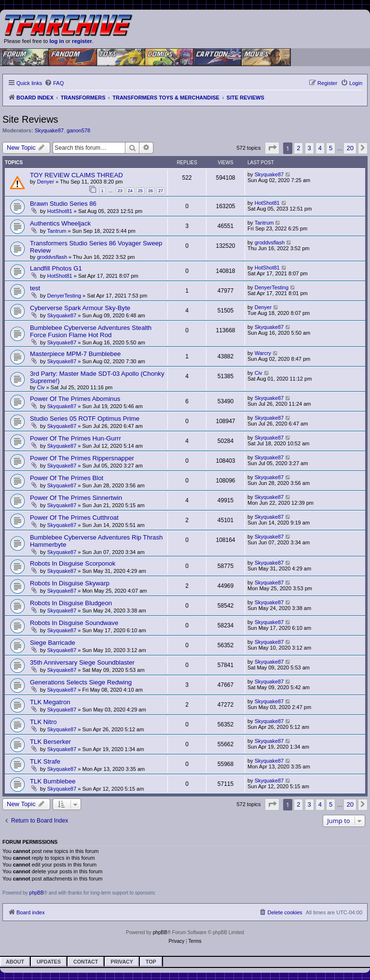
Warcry (263, 353)
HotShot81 (60, 211)
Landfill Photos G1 (56, 268)
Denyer (46, 182)
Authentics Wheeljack (60, 223)
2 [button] (298, 148)
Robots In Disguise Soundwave (74, 623)
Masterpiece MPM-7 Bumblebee (75, 354)
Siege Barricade (53, 643)
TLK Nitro (43, 722)
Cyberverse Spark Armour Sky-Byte (80, 308)
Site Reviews (30, 119)
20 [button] (350, 148)
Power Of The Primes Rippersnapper (82, 458)
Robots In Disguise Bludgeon (71, 603)
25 (140, 191)
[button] (272, 148)
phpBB (37, 893)
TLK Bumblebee (53, 781)
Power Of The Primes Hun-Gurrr (75, 438)
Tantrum (57, 231)
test (35, 288)
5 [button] (331, 148)
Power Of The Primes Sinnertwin (76, 498)
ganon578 (78, 130)
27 (161, 191)
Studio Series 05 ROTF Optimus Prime (85, 419)
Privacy (122, 962)
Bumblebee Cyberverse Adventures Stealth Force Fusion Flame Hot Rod (91, 331)
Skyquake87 (49, 130)
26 (151, 191)
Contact (86, 962)
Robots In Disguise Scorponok (73, 563)
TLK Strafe (45, 761)
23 (120, 191)
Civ (41, 387)
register (82, 41)
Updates (49, 962)
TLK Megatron (50, 702)
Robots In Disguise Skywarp (70, 583)
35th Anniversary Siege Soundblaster (82, 662)
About (15, 962)
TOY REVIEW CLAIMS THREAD (76, 175)
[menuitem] (54, 83)
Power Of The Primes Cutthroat (74, 518)
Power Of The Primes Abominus (75, 399)
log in (56, 41)
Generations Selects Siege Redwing (81, 682)
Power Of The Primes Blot (67, 478)
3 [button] (309, 148)
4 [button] (320, 148)
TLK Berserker (50, 742)
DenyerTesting (64, 296)
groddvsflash (52, 257)
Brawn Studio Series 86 (63, 204)
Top (151, 962)
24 (130, 191)
